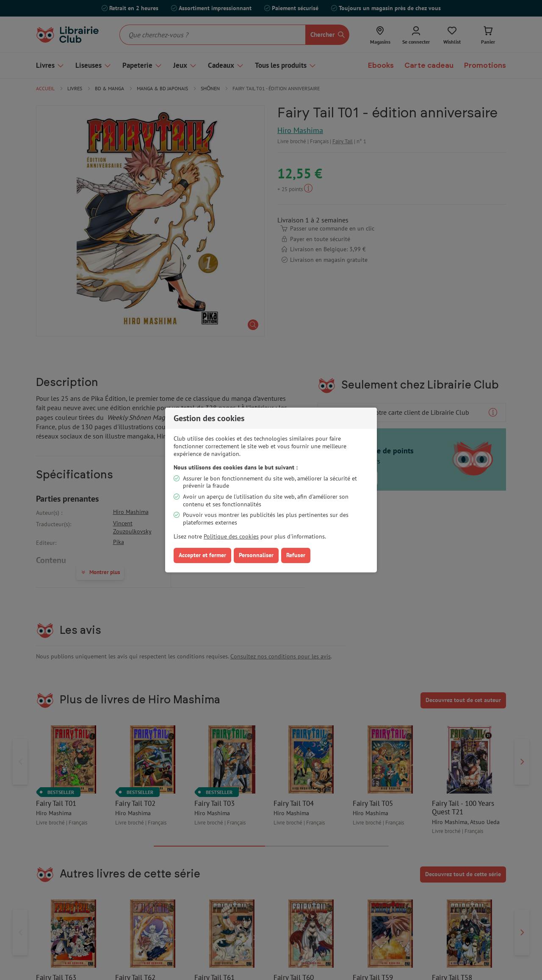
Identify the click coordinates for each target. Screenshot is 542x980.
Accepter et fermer (202, 555)
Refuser (296, 555)
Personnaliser (256, 555)
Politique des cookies (231, 536)
